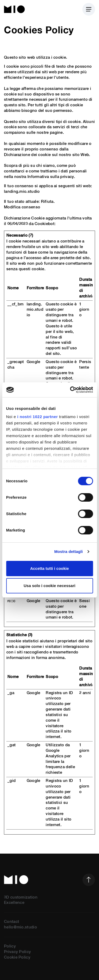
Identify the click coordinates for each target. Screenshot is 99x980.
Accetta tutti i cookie (49, 568)
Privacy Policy (17, 952)
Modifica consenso (22, 207)
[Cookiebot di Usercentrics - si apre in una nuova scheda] (70, 390)
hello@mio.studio (20, 927)
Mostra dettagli (68, 551)
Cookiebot (44, 224)
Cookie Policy (17, 957)
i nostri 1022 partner (37, 417)
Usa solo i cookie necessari (50, 586)
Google (34, 362)
